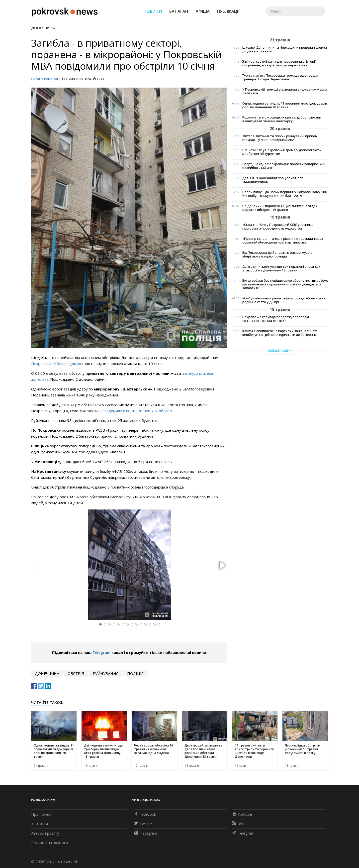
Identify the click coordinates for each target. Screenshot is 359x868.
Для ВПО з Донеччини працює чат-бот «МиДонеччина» (273, 180)
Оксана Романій (45, 79)
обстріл (76, 673)
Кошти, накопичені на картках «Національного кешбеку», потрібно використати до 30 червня (280, 333)
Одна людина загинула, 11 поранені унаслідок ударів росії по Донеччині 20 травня (285, 105)
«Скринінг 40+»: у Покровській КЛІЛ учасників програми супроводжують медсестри (278, 227)
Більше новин (280, 351)
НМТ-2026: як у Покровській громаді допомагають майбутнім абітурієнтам (282, 152)
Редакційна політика (49, 843)
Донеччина (43, 28)
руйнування (106, 673)
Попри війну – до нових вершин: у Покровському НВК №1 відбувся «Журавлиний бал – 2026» (285, 194)
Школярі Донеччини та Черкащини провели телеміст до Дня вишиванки (285, 49)
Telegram (101, 652)
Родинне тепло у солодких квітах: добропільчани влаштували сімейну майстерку (282, 119)
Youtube (242, 814)
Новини (153, 11)
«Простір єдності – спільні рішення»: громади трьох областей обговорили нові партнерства (283, 241)
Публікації (228, 11)
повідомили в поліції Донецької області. (137, 411)
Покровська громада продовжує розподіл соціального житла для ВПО (276, 319)
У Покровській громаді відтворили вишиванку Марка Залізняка (285, 91)
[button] (222, 566)
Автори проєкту (45, 833)
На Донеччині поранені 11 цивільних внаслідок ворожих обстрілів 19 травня (280, 208)
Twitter (143, 824)
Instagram (146, 833)
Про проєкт (41, 814)
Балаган (179, 11)
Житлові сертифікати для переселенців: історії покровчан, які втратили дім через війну (279, 63)
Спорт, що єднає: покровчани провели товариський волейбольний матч (284, 166)
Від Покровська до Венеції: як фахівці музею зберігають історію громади (277, 254)
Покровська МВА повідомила (57, 364)
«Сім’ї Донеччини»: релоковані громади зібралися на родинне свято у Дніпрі (284, 300)
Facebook (145, 814)
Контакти (40, 824)
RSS (238, 824)
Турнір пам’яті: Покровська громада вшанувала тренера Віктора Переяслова (280, 77)
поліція (135, 673)
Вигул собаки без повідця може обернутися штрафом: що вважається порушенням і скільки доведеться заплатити (285, 284)
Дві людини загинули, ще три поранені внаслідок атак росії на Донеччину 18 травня (281, 268)
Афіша (203, 11)
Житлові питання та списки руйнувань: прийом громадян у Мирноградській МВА (280, 138)
